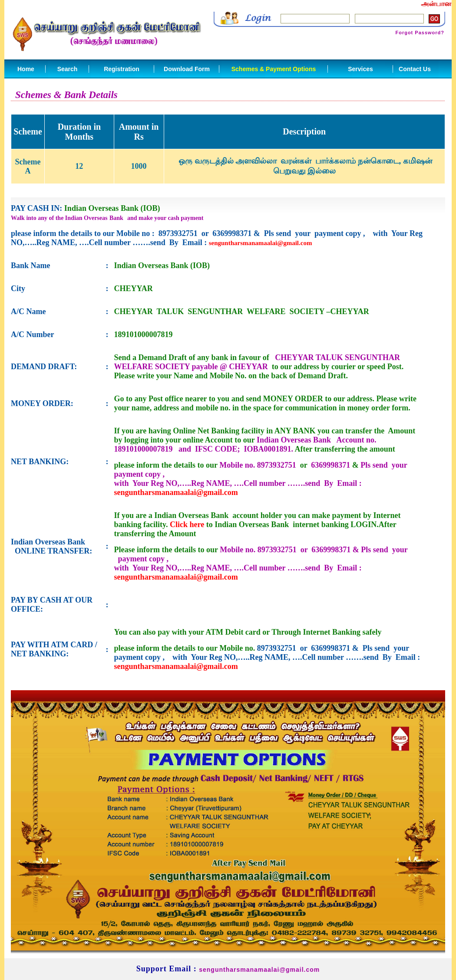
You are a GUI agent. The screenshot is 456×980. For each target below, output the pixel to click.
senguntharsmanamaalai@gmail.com (261, 243)
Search (68, 69)
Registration (122, 69)
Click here (187, 524)
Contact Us (415, 69)
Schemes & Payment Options (274, 69)
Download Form (187, 69)
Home (26, 69)
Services (360, 69)
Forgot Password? (420, 33)
